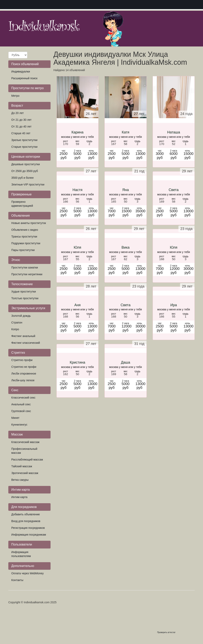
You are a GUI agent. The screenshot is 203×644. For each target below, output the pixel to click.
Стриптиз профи (22, 360)
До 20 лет (18, 113)
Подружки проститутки (26, 243)
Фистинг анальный (23, 336)
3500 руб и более (23, 178)
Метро (15, 96)
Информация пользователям (21, 554)
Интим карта (19, 497)
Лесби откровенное (24, 374)
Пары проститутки (23, 250)
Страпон (17, 322)
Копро (15, 329)
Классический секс (23, 398)
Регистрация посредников (28, 528)
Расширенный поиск (24, 78)
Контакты (17, 580)
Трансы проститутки (24, 237)
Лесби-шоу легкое (23, 380)
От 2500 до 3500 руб (25, 171)
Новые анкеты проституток (29, 223)
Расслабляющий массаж (27, 460)
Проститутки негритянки (27, 274)
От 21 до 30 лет (21, 120)
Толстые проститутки (25, 298)
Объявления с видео (25, 230)
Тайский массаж (22, 466)
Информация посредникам (29, 535)
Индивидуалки (21, 71)
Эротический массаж (25, 473)
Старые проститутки (24, 147)
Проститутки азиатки (25, 267)
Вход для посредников (26, 521)
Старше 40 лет (21, 133)
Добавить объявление (26, 514)
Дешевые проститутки (26, 164)
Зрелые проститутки (24, 140)
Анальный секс (21, 404)
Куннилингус (19, 425)
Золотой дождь (21, 316)
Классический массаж (25, 442)
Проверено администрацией (22, 204)
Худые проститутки (24, 292)
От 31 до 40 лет (21, 126)
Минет (15, 418)
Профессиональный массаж (24, 451)
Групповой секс (21, 411)
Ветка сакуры (20, 480)
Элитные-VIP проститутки (28, 184)
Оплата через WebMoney (27, 573)
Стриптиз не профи (24, 367)
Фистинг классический (26, 343)
